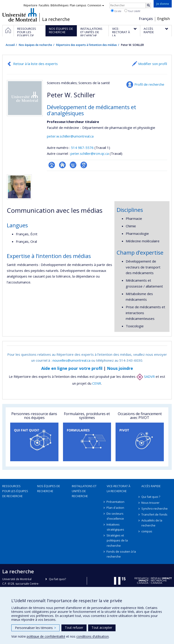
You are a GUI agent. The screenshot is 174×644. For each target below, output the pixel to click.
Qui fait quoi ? (151, 497)
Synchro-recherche (155, 509)
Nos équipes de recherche (35, 45)
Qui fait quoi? (57, 579)
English (163, 19)
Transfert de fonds (154, 514)
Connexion (96, 5)
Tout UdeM (132, 11)
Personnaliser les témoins (35, 628)
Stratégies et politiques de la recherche (117, 540)
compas (147, 531)
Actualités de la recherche (152, 523)
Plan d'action (116, 508)
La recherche (56, 19)
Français (146, 19)
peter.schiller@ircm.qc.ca (90, 153)
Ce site (116, 11)
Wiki (73, 165)
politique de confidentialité (46, 636)
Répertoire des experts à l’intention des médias (87, 45)
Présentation (116, 502)
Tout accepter (102, 628)
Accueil (10, 45)
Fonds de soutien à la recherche (121, 554)
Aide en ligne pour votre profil (72, 368)
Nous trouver (150, 503)
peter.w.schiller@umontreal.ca (70, 136)
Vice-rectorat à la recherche (118, 489)
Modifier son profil (153, 64)
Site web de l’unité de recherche (62, 165)
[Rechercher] (148, 5)
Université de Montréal (20, 15)
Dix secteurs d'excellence (115, 516)
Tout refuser (74, 628)
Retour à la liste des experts (35, 64)
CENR (97, 383)
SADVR (146, 376)
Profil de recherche (149, 84)
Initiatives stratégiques (115, 527)
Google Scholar (84, 165)
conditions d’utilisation (93, 636)
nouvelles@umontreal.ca (71, 360)
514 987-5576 (83, 148)
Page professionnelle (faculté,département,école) (52, 165)
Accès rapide (151, 486)
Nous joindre (120, 368)
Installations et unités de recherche (84, 491)
